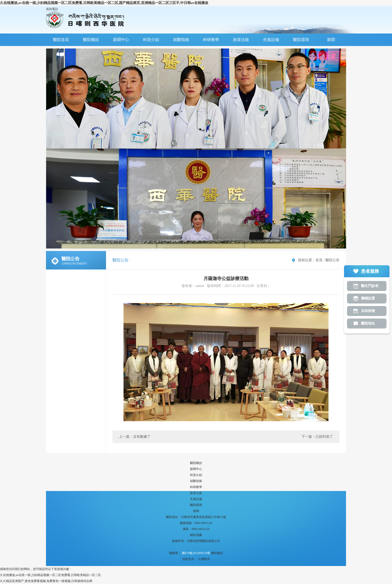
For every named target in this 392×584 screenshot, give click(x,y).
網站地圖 (196, 535)
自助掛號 (368, 311)
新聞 (331, 40)
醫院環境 (301, 40)
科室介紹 (151, 40)
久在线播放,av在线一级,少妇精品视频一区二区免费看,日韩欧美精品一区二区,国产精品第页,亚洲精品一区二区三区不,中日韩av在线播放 (104, 3)
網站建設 (217, 553)
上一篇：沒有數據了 (135, 437)
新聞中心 (121, 40)
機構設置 (368, 298)
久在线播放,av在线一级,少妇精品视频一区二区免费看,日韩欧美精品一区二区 (50, 575)
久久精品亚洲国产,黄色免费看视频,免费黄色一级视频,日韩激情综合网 (46, 581)
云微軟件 (204, 559)
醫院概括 (91, 40)
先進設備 (271, 40)
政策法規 (241, 40)
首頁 (319, 260)
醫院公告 (332, 260)
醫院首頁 (61, 40)
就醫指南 (181, 40)
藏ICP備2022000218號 (196, 553)
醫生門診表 (370, 286)
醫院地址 (368, 323)
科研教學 (211, 40)
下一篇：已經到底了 (317, 437)
